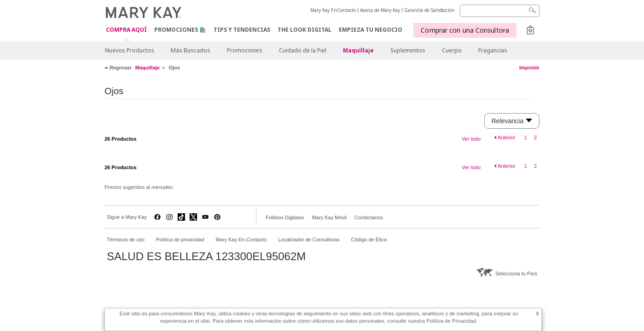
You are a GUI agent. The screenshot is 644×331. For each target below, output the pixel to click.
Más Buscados (191, 50)
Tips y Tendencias (242, 30)
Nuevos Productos (130, 50)
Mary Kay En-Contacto (241, 240)
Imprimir (529, 68)
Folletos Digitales (285, 217)
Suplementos (408, 50)
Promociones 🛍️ (180, 30)
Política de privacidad (180, 240)
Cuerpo (452, 50)
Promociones (245, 50)
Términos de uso (126, 240)
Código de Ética (369, 240)
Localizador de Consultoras (309, 240)
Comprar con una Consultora (465, 30)
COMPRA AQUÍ (126, 30)
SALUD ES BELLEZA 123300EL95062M (206, 257)
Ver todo (471, 139)
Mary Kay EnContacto (333, 10)
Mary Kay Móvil (329, 217)
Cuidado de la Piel (303, 50)
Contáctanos (369, 217)
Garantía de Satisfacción (429, 10)
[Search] (500, 11)
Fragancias (493, 50)
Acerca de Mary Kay (380, 10)
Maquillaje (358, 50)
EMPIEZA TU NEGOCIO (371, 30)
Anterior (507, 137)
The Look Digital (305, 30)
